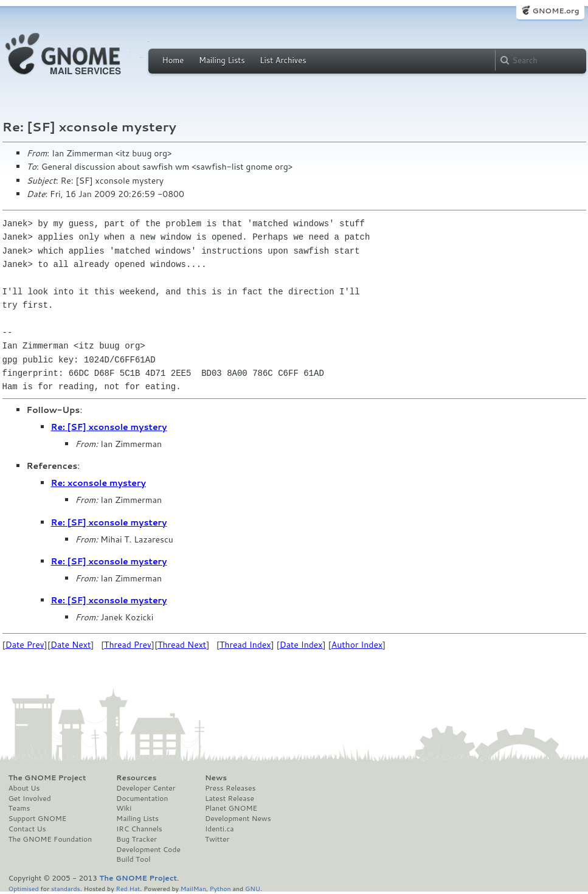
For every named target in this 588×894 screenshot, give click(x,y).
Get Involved (30, 799)
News (216, 778)
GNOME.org (555, 11)
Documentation (142, 799)
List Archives (283, 60)
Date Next (71, 645)
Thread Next (182, 645)
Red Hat (128, 888)
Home (173, 60)
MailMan (193, 888)
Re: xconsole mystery (99, 483)
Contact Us (27, 829)
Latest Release (230, 799)
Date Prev (25, 645)
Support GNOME (38, 819)
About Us (24, 788)
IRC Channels (139, 829)
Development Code (148, 850)
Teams (19, 808)
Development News (238, 819)
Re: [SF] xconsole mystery (109, 427)
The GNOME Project (47, 778)
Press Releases (230, 788)
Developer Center (146, 788)
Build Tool (133, 859)
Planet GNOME (231, 808)
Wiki (124, 808)
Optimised (24, 888)
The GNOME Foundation (50, 839)
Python (220, 888)
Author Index (357, 645)
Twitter (217, 839)
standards (66, 888)
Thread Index (245, 645)
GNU (253, 888)
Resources (136, 778)
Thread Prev (128, 645)
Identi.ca (220, 829)
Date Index (301, 645)
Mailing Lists (222, 60)
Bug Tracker (137, 839)
